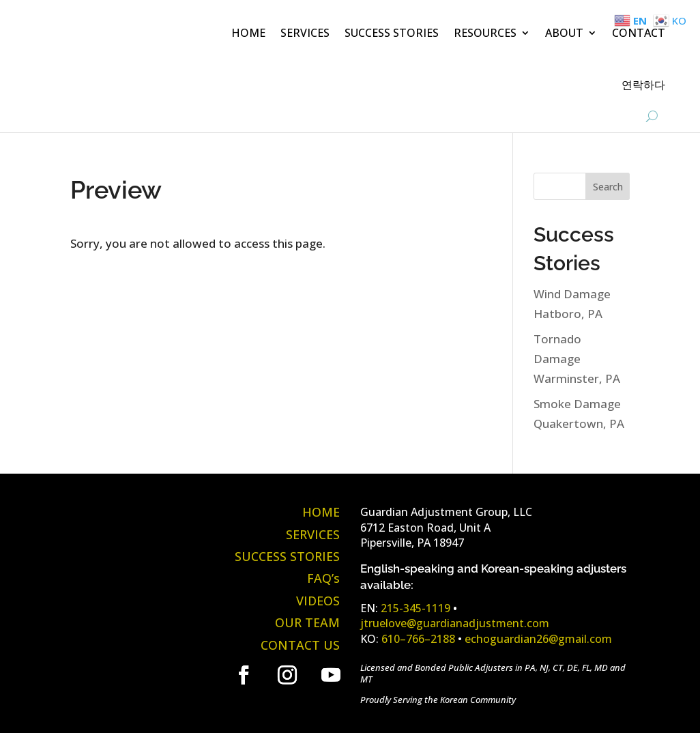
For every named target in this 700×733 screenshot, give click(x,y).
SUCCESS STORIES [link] (392, 33)
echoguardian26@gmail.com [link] (538, 639)
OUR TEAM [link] (307, 622)
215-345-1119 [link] (415, 608)
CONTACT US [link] (300, 645)
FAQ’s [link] (323, 578)
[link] (118, 65)
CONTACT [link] (639, 33)
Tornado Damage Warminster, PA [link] (577, 359)
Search (608, 187)
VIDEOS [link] (318, 601)
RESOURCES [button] (485, 33)
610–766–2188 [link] (418, 639)
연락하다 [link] (643, 85)
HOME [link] (248, 33)
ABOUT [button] (564, 33)
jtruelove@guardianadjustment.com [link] (455, 623)
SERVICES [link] (305, 33)
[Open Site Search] (652, 116)
